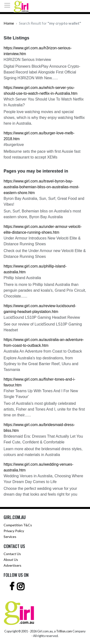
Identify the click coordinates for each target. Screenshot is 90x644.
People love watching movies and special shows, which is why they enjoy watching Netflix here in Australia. (44, 118)
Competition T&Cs (18, 525)
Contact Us (12, 554)
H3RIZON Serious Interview (27, 60)
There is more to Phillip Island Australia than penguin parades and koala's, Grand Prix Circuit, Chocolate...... (45, 290)
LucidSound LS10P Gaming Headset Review (42, 317)
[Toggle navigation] (9, 5)
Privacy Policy (14, 531)
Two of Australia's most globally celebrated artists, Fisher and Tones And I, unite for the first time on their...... (44, 409)
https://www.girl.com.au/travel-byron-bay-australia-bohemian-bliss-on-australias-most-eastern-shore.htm (42, 187)
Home (9, 23)
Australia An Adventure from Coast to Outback (43, 351)
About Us (11, 560)
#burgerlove (14, 145)
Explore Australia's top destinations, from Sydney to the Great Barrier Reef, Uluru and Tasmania (41, 364)
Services (10, 537)
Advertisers (12, 565)
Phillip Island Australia (22, 278)
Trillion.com (64, 631)
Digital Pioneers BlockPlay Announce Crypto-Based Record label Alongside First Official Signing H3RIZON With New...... (42, 72)
